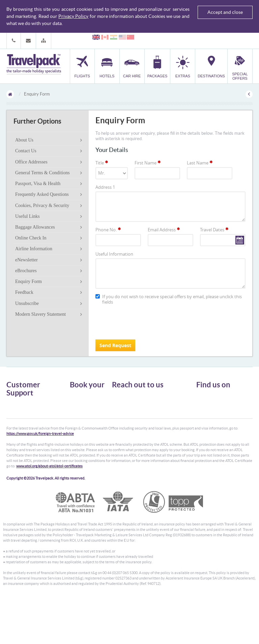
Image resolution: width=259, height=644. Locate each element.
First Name (148, 163)
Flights (76, 396)
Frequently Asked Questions (42, 194)
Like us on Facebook (219, 409)
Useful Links (27, 216)
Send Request (115, 345)
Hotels (76, 402)
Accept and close (225, 12)
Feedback (24, 292)
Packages (78, 414)
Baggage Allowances (35, 227)
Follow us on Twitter (219, 399)
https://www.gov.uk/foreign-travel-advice (40, 478)
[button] (44, 41)
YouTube (209, 420)
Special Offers (82, 439)
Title (102, 163)
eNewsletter (26, 260)
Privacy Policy (73, 16)
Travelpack (34, 65)
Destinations (81, 432)
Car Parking (80, 426)
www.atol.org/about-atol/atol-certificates (49, 510)
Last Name (200, 163)
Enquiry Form (28, 281)
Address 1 (105, 187)
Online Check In (31, 238)
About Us (24, 140)
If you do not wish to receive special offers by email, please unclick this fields (169, 299)
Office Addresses (31, 162)
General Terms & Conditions (42, 173)
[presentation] (147, 321)
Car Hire (77, 408)
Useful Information (114, 254)
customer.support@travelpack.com (155, 431)
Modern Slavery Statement (40, 314)
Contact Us (26, 151)
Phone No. (109, 230)
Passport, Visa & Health (38, 184)
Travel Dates (215, 230)
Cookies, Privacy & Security (42, 205)
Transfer (77, 420)
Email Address (164, 230)
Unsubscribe (27, 303)
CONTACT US (123, 443)
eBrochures (26, 271)
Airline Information (34, 249)
